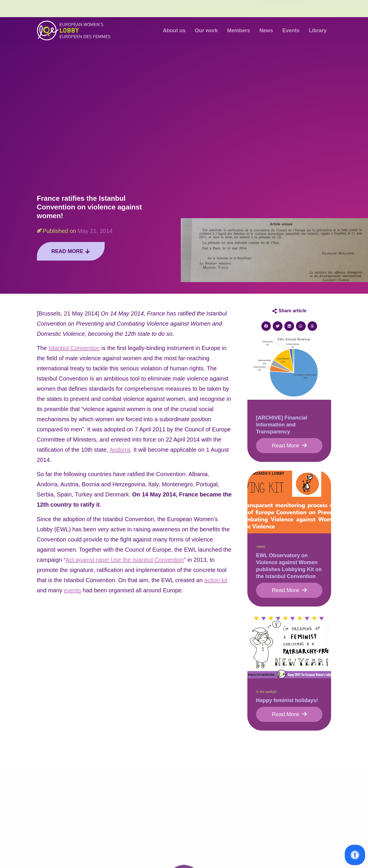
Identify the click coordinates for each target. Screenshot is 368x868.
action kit (216, 580)
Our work (206, 31)
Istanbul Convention (74, 348)
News (266, 31)
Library (318, 31)
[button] (266, 326)
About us (174, 31)
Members (239, 31)
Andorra (120, 450)
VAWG (261, 548)
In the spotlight (267, 693)
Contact (234, 8)
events (73, 590)
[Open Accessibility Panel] (355, 855)
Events (291, 31)
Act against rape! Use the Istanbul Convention (125, 560)
